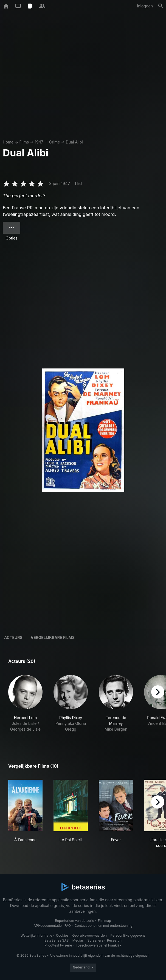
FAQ (68, 926)
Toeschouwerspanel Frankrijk (99, 945)
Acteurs (13, 637)
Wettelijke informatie (36, 935)
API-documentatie (47, 926)
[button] (25, 706)
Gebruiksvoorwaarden (89, 935)
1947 (39, 142)
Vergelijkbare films (53, 637)
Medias (78, 940)
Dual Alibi (74, 142)
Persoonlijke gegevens (128, 935)
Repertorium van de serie (74, 921)
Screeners (95, 940)
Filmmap (105, 921)
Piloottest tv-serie (58, 945)
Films (24, 142)
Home (8, 142)
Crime (54, 142)
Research (114, 940)
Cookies (62, 935)
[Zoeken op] (161, 6)
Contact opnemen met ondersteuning (104, 926)
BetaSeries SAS (57, 940)
